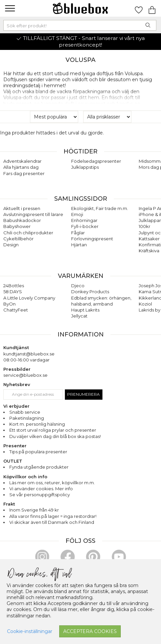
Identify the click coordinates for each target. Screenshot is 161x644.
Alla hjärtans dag (21, 167)
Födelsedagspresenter (96, 161)
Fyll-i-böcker (85, 226)
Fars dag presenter (24, 173)
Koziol (145, 304)
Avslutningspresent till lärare (33, 214)
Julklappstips (85, 167)
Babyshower (17, 226)
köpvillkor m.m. (78, 483)
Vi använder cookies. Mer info (41, 489)
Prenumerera (83, 394)
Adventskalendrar (22, 161)
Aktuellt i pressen (22, 208)
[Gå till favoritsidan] (139, 8)
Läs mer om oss (26, 483)
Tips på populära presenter (38, 452)
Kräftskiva (149, 251)
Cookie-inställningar (30, 631)
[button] (9, 8)
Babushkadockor (22, 220)
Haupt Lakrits (85, 310)
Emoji (77, 214)
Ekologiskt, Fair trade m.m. (100, 208)
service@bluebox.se (25, 375)
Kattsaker (149, 239)
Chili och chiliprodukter (28, 233)
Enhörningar (84, 220)
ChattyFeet (16, 310)
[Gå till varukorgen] (152, 8)
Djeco (78, 286)
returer (52, 483)
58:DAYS (13, 292)
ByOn (9, 304)
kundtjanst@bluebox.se (29, 354)
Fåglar (78, 233)
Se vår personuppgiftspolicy (40, 495)
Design (11, 245)
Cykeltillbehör (18, 239)
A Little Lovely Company (29, 298)
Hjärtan (79, 245)
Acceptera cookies (90, 631)
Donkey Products (90, 292)
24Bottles (14, 286)
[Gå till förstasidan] (80, 8)
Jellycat (79, 316)
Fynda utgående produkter (39, 467)
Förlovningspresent (92, 239)
